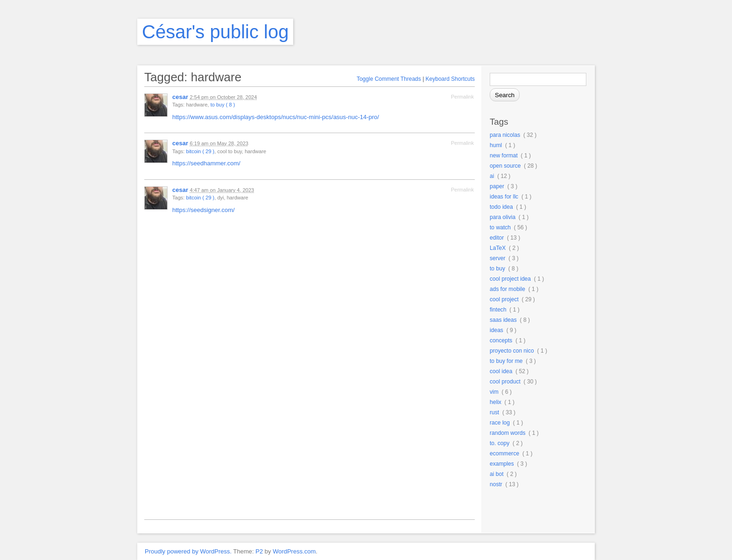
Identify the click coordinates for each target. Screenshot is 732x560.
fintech (498, 310)
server (498, 258)
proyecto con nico (512, 351)
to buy (497, 269)
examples (502, 464)
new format (504, 156)
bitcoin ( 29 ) (200, 151)
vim (494, 392)
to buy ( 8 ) (223, 105)
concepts (501, 340)
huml (496, 145)
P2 (259, 551)
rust (494, 412)
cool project (504, 299)
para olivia (503, 217)
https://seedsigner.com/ (204, 210)
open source (505, 166)
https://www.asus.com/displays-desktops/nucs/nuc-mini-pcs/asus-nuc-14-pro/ (276, 117)
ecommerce (504, 454)
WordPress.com (294, 551)
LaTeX (498, 248)
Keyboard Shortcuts (450, 79)
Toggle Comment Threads (389, 79)
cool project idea (510, 279)
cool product (505, 382)
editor (497, 238)
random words (508, 433)
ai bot (497, 474)
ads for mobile (507, 289)
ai (492, 176)
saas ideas (503, 320)
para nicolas (505, 135)
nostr (496, 484)
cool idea (501, 371)
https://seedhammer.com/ (206, 163)
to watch (500, 227)
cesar (180, 97)
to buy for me (506, 361)
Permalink (462, 97)
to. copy (500, 443)
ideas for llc (504, 197)
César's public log (215, 32)
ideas (496, 330)
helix (496, 402)
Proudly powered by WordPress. (188, 551)
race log (500, 423)
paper (497, 186)
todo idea (501, 207)
